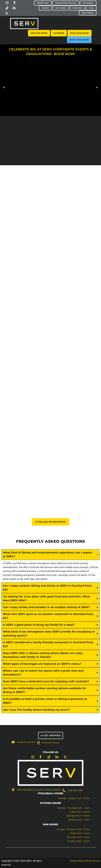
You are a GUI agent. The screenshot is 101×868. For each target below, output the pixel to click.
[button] (4, 87)
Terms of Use (93, 861)
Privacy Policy (77, 861)
